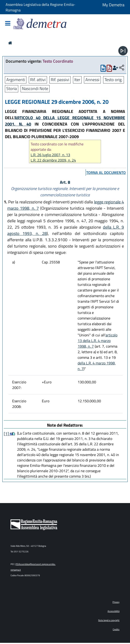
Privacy (116, 602)
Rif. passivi (60, 80)
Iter (77, 80)
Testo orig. (114, 80)
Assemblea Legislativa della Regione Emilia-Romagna (40, 7)
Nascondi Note (35, 88)
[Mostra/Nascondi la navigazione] (8, 24)
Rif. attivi (38, 80)
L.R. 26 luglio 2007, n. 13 (50, 155)
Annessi (92, 80)
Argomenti (16, 80)
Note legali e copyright (109, 620)
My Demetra (113, 5)
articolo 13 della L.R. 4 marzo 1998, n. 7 (97, 341)
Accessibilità (114, 611)
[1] (7, 434)
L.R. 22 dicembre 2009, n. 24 (53, 160)
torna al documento (106, 173)
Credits (116, 629)
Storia (12, 88)
